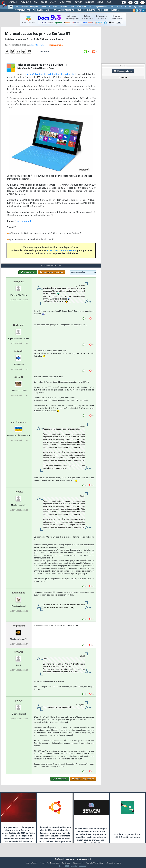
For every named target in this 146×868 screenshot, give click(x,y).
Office (120, 7)
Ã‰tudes (89, 2)
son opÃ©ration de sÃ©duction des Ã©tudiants (51, 76)
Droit (100, 2)
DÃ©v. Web (81, 7)
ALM (55, 7)
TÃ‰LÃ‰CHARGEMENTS (64, 10)
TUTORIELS (20, 10)
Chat (53, 2)
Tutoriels (26, 2)
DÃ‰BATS (91, 10)
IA (49, 7)
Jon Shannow (19, 428)
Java (72, 7)
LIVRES (49, 10)
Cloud (43, 7)
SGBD (112, 7)
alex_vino (19, 287)
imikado (19, 357)
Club (109, 2)
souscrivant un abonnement (62, 252)
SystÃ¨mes (138, 7)
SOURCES (81, 10)
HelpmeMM (19, 631)
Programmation (100, 7)
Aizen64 (19, 383)
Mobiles (128, 7)
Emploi (78, 2)
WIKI (100, 10)
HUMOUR (115, 10)
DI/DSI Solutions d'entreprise (26, 7)
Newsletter (65, 2)
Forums (13, 2)
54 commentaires (56, 47)
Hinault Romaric (37, 47)
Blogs (44, 2)
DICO (106, 10)
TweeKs (19, 497)
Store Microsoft (23, 223)
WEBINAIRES (38, 10)
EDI (90, 7)
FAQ (36, 2)
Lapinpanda (19, 598)
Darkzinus (19, 331)
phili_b (19, 706)
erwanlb (19, 657)
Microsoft (64, 7)
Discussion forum (123, 71)
